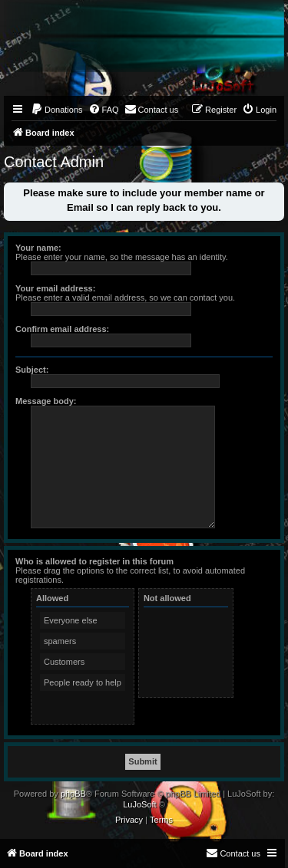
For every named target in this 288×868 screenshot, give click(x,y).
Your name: (38, 248)
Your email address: (55, 288)
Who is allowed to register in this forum (94, 561)
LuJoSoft (139, 804)
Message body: (46, 401)
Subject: (32, 370)
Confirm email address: (62, 329)
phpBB (73, 794)
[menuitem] (57, 110)
